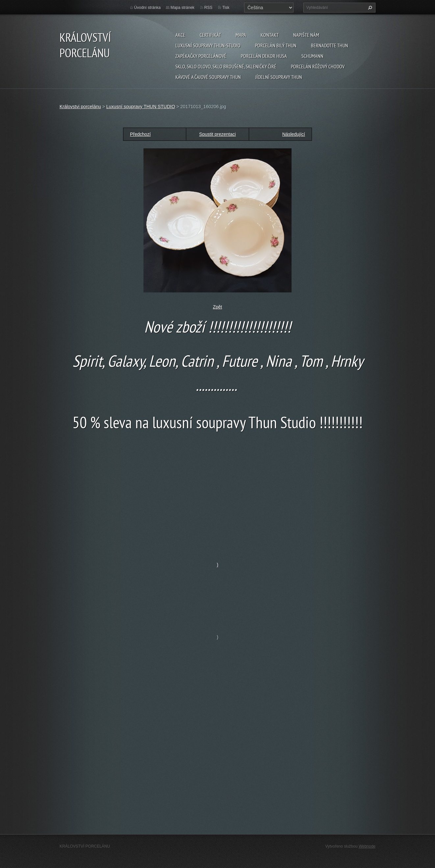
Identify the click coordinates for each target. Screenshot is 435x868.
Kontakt (270, 35)
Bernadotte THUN (330, 45)
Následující (294, 134)
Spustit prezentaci (217, 134)
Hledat (369, 8)
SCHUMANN (312, 56)
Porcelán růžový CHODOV (318, 66)
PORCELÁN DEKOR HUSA (264, 56)
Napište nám (306, 35)
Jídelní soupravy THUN (279, 77)
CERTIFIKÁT (210, 35)
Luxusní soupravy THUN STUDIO (141, 107)
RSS (208, 8)
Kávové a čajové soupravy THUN (208, 77)
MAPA (241, 35)
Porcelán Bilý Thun (276, 45)
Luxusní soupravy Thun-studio (208, 45)
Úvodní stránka (148, 8)
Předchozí (140, 134)
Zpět (217, 307)
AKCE (180, 35)
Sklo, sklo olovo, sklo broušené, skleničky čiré (226, 66)
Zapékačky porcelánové (201, 56)
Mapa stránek (182, 8)
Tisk (226, 8)
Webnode (367, 846)
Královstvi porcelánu (80, 107)
